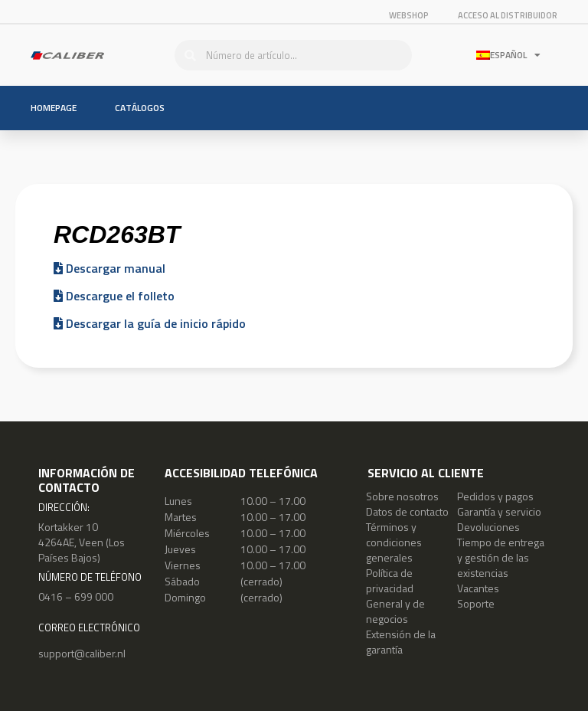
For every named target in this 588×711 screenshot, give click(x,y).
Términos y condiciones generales (394, 542)
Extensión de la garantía (401, 642)
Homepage (54, 108)
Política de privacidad (390, 580)
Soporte (476, 603)
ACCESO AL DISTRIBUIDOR (508, 15)
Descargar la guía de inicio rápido (150, 323)
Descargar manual (109, 268)
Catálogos (140, 108)
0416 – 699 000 (76, 596)
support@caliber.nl (82, 653)
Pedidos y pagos (495, 496)
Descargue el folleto (114, 296)
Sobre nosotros (402, 496)
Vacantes (478, 588)
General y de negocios (395, 611)
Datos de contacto (407, 511)
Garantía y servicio (499, 511)
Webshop (409, 15)
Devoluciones (488, 527)
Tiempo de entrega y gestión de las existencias (501, 557)
